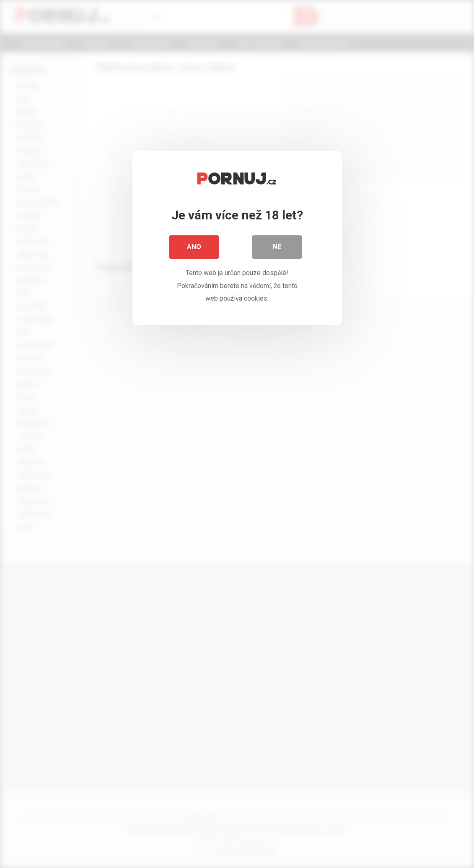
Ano (194, 247)
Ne (277, 247)
